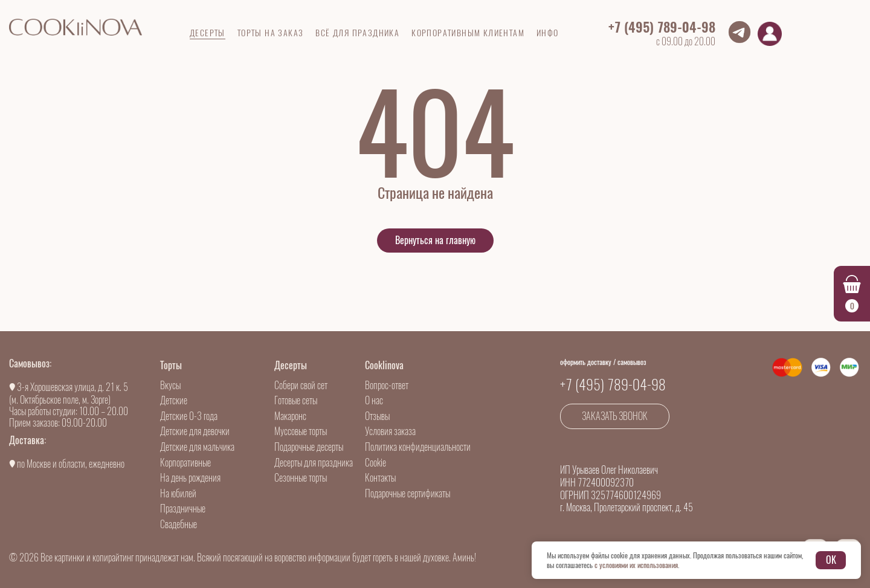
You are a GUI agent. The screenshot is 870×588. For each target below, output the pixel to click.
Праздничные (183, 509)
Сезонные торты (301, 478)
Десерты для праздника (314, 463)
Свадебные (179, 524)
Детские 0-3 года (189, 416)
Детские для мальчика (197, 447)
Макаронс (290, 416)
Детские (174, 400)
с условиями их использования (636, 565)
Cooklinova (384, 365)
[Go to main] (76, 27)
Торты (171, 365)
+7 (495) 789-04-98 (662, 27)
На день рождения (190, 478)
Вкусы (170, 385)
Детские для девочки (195, 431)
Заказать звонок (615, 416)
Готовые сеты (296, 400)
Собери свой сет (301, 385)
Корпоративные (185, 463)
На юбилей (178, 493)
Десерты (291, 365)
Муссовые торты (301, 431)
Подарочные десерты (309, 447)
